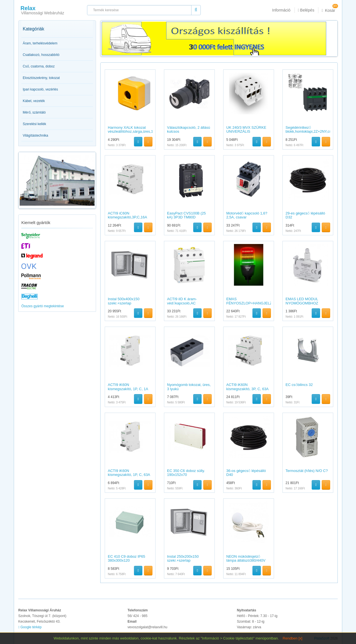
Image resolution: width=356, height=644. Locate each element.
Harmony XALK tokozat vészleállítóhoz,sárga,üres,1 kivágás (130, 132)
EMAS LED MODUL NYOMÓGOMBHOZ (302, 301)
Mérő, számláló (34, 112)
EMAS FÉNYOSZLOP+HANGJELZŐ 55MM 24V (251, 303)
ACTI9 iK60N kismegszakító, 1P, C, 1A (128, 387)
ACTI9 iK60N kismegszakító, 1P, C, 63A (129, 473)
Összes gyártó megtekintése (43, 306)
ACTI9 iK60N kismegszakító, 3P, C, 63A (247, 387)
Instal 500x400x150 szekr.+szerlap (124, 301)
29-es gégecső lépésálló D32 (305, 215)
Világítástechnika (36, 135)
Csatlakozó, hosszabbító (41, 55)
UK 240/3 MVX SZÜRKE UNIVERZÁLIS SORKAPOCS (246, 132)
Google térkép (30, 627)
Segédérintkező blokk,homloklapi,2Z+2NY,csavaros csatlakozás (314, 132)
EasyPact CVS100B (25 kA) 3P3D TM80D (186, 215)
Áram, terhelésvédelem (40, 43)
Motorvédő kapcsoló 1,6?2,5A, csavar (247, 215)
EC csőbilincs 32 (299, 385)
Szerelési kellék (34, 124)
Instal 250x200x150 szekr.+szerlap (183, 558)
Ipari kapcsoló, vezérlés (40, 89)
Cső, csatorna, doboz (39, 66)
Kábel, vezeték (34, 101)
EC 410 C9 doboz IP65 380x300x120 (126, 558)
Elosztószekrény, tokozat (41, 78)
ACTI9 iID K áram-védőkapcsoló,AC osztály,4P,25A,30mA (184, 303)
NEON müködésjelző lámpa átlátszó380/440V (246, 558)
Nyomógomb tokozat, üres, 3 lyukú (189, 387)
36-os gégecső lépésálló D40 (246, 473)
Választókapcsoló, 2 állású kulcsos (189, 129)
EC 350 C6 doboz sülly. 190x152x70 (186, 473)
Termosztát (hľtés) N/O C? (307, 471)
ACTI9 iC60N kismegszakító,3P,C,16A (127, 215)
